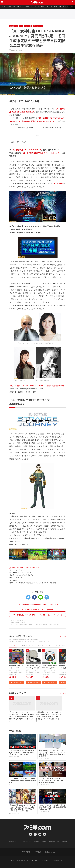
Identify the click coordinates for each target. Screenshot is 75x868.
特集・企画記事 (64, 7)
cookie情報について (55, 841)
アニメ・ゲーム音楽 (59, 645)
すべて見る (63, 636)
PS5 (14, 7)
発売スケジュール (31, 7)
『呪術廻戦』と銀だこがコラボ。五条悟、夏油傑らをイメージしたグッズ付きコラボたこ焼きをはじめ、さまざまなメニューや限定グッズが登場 (48, 716)
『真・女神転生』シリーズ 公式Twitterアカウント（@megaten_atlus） (37, 615)
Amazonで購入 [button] (17, 682)
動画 (56, 7)
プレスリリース (38, 26)
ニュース (50, 7)
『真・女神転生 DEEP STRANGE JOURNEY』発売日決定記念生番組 (37, 386)
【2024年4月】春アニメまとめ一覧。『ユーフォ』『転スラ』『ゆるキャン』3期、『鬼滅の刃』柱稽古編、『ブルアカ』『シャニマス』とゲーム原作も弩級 (22, 808)
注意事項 (44, 841)
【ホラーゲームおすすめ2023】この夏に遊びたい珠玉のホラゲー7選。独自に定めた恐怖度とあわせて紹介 (52, 807)
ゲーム (13, 645)
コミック (40, 645)
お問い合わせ (13, 841)
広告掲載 (64, 841)
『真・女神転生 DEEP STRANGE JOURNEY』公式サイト (37, 604)
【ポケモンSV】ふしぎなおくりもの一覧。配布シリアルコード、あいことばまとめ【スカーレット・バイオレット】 (22, 752)
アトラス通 (28, 26)
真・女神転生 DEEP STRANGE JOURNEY (24, 568)
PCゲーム (20, 7)
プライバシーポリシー (25, 841)
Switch (9, 7)
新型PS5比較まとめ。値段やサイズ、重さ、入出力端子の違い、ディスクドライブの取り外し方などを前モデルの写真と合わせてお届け (52, 753)
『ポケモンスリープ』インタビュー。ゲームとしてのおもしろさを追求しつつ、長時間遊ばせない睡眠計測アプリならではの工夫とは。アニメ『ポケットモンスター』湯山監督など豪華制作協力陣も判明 (22, 716)
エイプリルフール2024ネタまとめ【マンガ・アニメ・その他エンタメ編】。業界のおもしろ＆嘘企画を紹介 (52, 781)
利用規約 (36, 841)
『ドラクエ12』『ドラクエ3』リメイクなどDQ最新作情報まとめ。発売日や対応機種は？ (23, 781)
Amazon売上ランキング (22, 636)
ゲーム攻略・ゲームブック (26, 645)
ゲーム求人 (42, 7)
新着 (4, 7)
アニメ (48, 645)
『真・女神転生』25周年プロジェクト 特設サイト (37, 610)
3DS (21, 26)
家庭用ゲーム (14, 26)
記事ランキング (18, 693)
